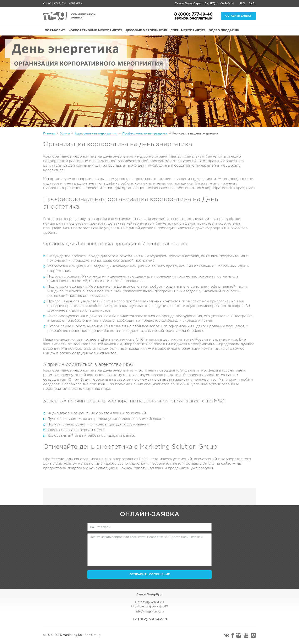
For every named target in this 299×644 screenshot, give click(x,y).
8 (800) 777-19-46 (193, 14)
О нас (47, 4)
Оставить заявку (238, 16)
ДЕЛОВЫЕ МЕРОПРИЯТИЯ (147, 30)
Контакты (76, 4)
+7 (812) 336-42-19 (218, 3)
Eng (252, 4)
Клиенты (60, 4)
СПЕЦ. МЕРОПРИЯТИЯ (188, 30)
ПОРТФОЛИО (55, 30)
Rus (242, 4)
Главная (49, 133)
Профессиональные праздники (145, 133)
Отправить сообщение (150, 574)
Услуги (65, 133)
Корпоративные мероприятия (96, 133)
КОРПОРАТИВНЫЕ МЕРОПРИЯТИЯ (96, 30)
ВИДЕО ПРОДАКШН (224, 30)
